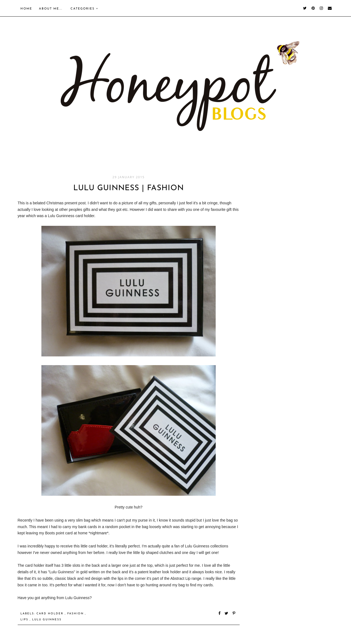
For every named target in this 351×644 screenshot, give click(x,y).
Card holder (51, 614)
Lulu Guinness (47, 620)
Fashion (76, 614)
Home (26, 9)
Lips (25, 620)
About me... (51, 9)
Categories (84, 9)
